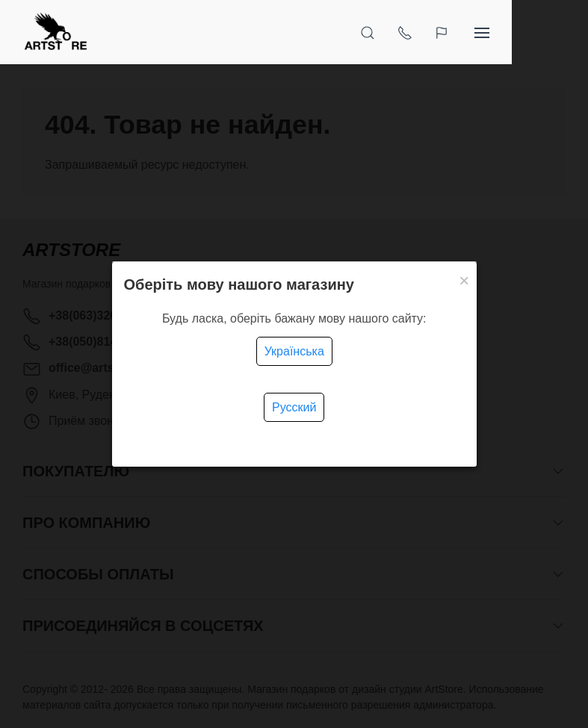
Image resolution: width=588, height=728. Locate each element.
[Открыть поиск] (444, 32)
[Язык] (520, 32)
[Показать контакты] (481, 32)
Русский (294, 407)
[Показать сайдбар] (558, 32)
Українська (294, 351)
